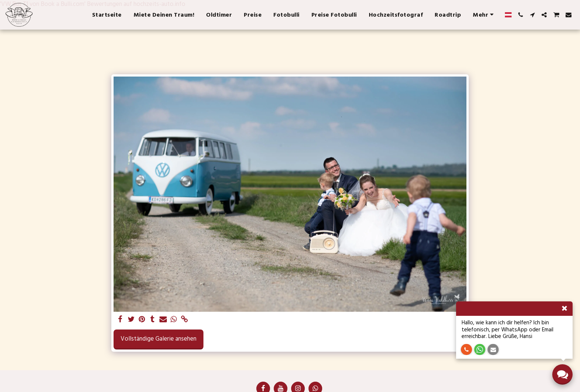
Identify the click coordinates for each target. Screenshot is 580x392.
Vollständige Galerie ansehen (159, 339)
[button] (520, 15)
